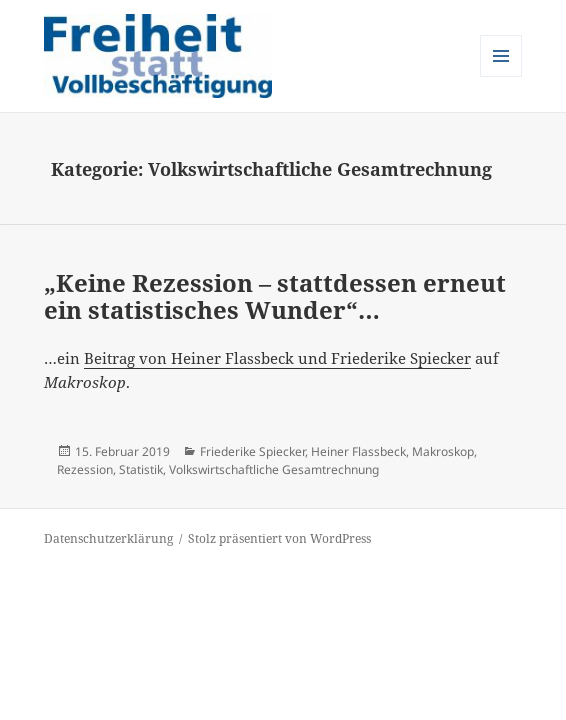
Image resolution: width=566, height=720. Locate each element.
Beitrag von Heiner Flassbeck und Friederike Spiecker (277, 358)
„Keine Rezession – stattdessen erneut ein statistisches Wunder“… (275, 296)
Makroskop (443, 451)
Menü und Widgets (501, 76)
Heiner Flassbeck (358, 451)
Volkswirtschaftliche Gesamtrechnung (274, 469)
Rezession (85, 469)
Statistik (141, 469)
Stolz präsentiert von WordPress (279, 538)
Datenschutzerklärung (108, 538)
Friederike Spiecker (252, 451)
